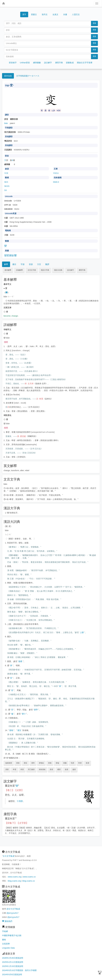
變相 (11, 730)
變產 (20, 661)
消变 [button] (7, 769)
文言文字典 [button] (32, 270)
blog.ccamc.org (14, 881)
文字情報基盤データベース (28, 76)
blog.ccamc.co (29, 881)
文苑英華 (6, 944)
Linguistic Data (8, 948)
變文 (19, 730)
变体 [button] (18, 763)
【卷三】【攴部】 (14, 790)
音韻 (31, 264)
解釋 (6, 264)
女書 (65, 14)
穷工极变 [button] (31, 769)
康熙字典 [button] (82, 270)
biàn (6, 123)
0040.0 (56, 182)
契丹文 (45, 14)
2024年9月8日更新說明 (12, 974)
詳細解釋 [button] (19, 270)
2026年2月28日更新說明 (13, 958)
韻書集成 (70, 63)
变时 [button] (33, 763)
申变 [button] (15, 769)
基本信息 (8, 76)
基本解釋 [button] (8, 270)
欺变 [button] (88, 763)
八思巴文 (76, 14)
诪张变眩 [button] (42, 769)
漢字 (24, 14)
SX (6, 190)
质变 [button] (51, 769)
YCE (6, 173)
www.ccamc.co (29, 877)
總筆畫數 (37, 63)
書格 (4, 940)
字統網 (5, 931)
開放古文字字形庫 (85, 63)
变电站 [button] (41, 763)
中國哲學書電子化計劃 (12, 935)
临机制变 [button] (9, 763)
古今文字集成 (9, 856)
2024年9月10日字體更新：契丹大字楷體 (19, 970)
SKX (6, 182)
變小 (24, 714)
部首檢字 (13, 63)
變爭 (36, 710)
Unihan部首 (25, 63)
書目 (14, 264)
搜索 (94, 23)
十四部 (20, 801)
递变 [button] (74, 769)
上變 (82, 632)
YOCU (56, 173)
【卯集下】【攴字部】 (17, 823)
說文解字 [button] (71, 270)
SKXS (7, 186)
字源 (23, 264)
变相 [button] (50, 763)
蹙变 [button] (59, 769)
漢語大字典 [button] (45, 270)
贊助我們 (7, 921)
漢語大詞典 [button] (58, 270)
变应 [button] (25, 763)
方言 (39, 264)
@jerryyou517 (12, 913)
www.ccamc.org (15, 877)
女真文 (55, 14)
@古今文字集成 (13, 909)
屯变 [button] (72, 763)
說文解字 (48, 63)
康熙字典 (59, 63)
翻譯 (47, 264)
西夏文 (34, 15)
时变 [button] (80, 763)
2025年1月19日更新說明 (13, 966)
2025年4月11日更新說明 (13, 962)
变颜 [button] (65, 763)
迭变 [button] (67, 769)
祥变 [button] (22, 769)
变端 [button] (57, 763)
